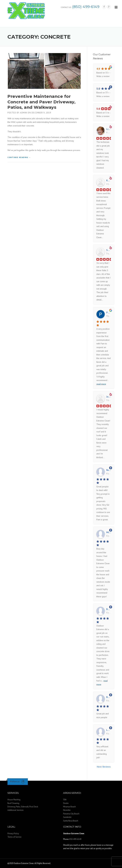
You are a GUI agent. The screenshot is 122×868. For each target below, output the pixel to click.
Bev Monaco (109, 697)
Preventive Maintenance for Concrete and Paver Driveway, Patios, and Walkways (41, 102)
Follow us (15, 781)
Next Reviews (104, 767)
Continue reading (19, 157)
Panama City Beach (71, 814)
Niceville (67, 810)
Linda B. (109, 129)
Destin (66, 803)
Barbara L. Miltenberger (109, 609)
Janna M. (109, 397)
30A (65, 800)
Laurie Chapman (109, 730)
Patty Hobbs (109, 312)
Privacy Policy (13, 833)
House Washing (14, 800)
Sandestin (67, 817)
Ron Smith (109, 470)
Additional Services (15, 810)
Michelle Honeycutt (109, 532)
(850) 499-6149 (86, 7)
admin (24, 113)
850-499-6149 (75, 839)
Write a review (103, 76)
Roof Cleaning (13, 803)
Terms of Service (14, 837)
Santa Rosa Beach (71, 821)
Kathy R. (109, 180)
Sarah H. (109, 250)
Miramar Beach (69, 807)
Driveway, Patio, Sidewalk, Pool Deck (23, 807)
